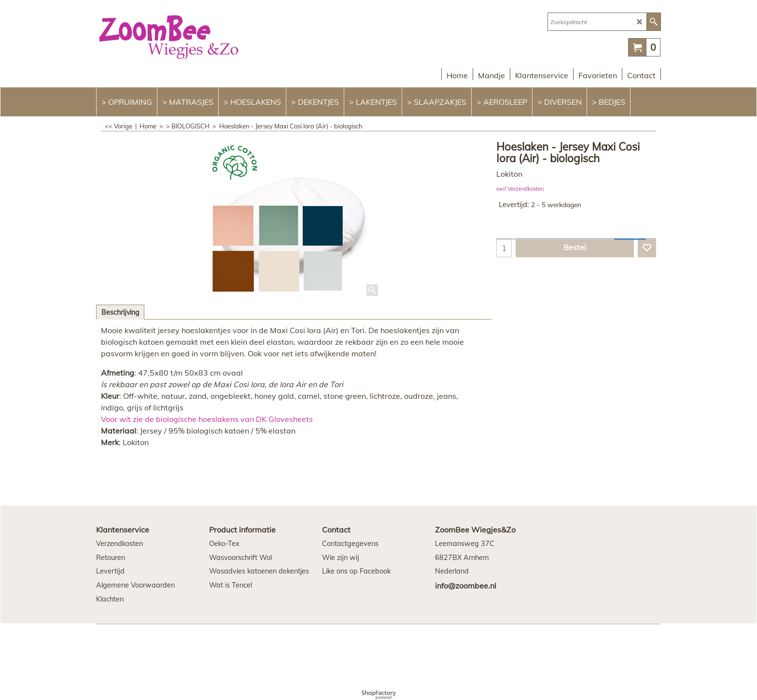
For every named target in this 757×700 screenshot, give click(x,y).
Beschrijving (120, 312)
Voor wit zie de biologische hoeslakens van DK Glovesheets (207, 419)
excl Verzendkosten (520, 189)
